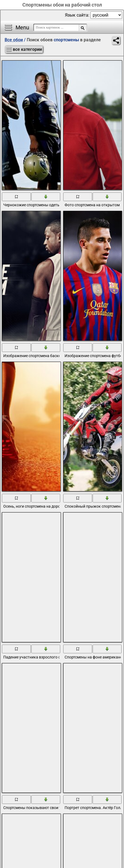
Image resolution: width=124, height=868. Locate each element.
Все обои (14, 40)
